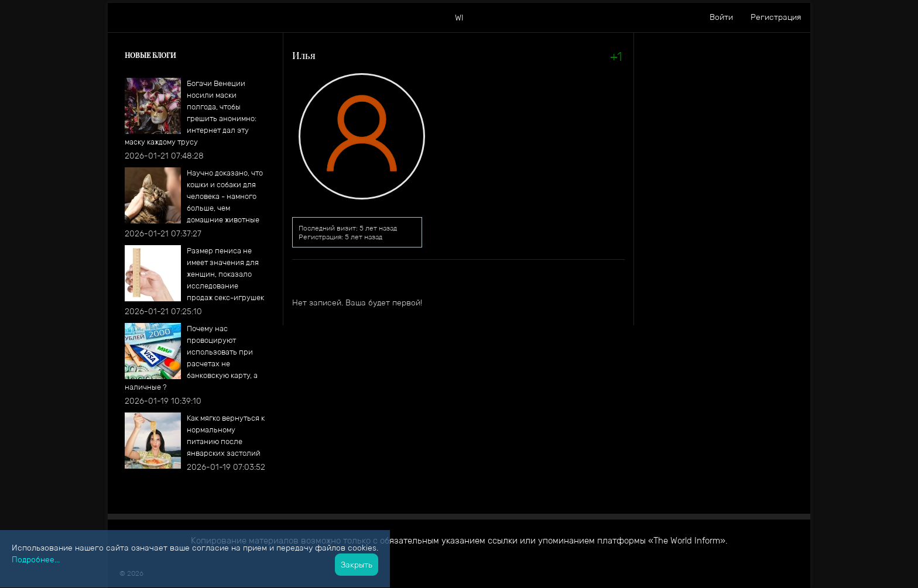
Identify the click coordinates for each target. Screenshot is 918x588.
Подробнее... (36, 559)
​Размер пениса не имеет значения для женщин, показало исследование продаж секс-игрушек (225, 274)
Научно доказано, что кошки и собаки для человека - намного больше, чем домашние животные (225, 196)
